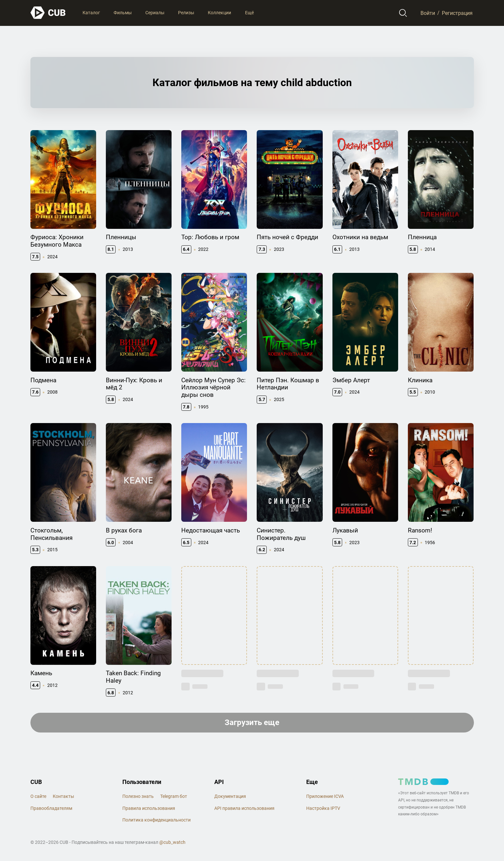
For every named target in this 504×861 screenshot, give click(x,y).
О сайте (38, 796)
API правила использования (244, 808)
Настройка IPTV (323, 808)
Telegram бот (174, 796)
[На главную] (48, 13)
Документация (230, 796)
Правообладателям (51, 808)
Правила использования (149, 808)
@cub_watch (172, 842)
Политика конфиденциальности (157, 820)
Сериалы (155, 13)
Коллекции (219, 13)
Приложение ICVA (325, 796)
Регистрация (457, 13)
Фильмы (123, 13)
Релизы (186, 13)
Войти (428, 13)
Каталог (91, 13)
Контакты (63, 796)
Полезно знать (138, 796)
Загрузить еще (252, 722)
